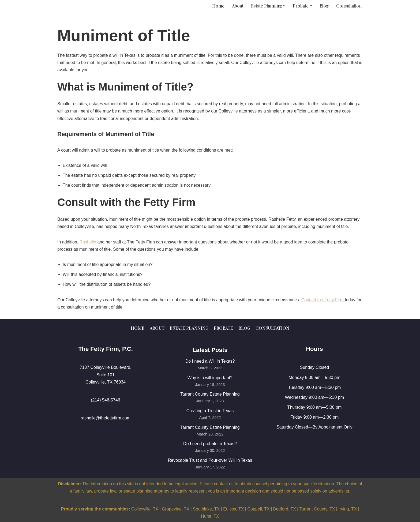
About (238, 6)
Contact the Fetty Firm (323, 300)
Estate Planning (189, 328)
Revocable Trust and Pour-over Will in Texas (210, 460)
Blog (324, 6)
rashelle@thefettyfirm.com (106, 418)
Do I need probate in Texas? (210, 444)
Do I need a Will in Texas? (210, 361)
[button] (284, 6)
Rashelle (88, 242)
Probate (223, 328)
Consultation (349, 6)
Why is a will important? (210, 378)
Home (218, 6)
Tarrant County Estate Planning (210, 394)
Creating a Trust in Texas (210, 411)
